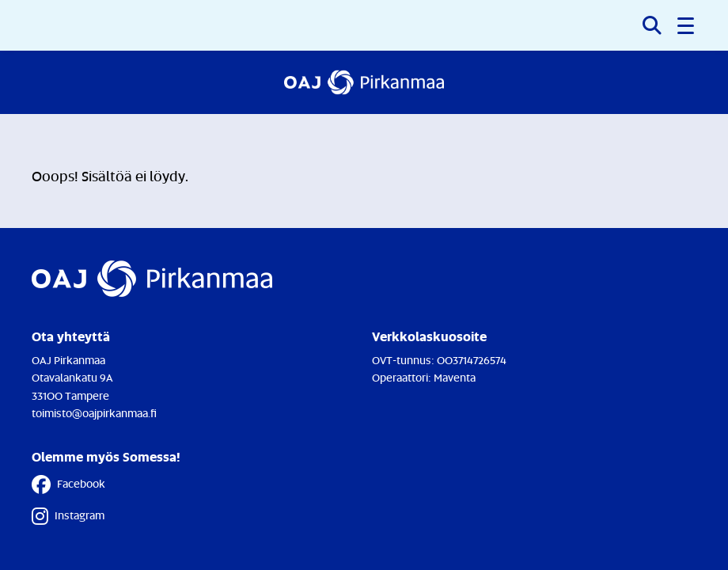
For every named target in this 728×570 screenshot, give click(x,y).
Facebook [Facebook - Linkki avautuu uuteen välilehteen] (68, 484)
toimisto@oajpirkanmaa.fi (94, 413)
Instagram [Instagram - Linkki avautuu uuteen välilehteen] (68, 516)
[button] (687, 25)
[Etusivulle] (364, 82)
